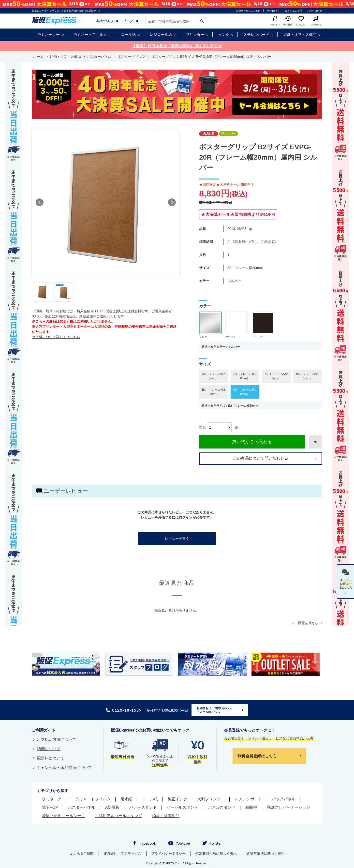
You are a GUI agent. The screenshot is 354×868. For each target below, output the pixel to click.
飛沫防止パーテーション (289, 807)
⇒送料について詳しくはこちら (56, 337)
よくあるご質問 (294, 11)
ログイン (186, 517)
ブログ (128, 21)
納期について (49, 749)
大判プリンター (211, 799)
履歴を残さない (310, 623)
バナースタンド (143, 807)
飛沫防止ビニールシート (63, 816)
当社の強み (104, 21)
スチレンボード (256, 35)
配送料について (51, 758)
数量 (203, 427)
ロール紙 (128, 35)
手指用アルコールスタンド (118, 816)
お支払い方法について (57, 740)
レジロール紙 (161, 35)
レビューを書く (177, 539)
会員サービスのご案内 (248, 11)
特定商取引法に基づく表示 (216, 853)
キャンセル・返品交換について (64, 768)
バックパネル (284, 799)
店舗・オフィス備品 (300, 35)
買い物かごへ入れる (252, 442)
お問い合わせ (315, 11)
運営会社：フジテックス (122, 853)
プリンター (195, 35)
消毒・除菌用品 (166, 816)
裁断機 (251, 807)
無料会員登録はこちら (257, 756)
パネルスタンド (222, 807)
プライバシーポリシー (168, 853)
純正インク (177, 799)
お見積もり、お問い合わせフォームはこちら (214, 710)
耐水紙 (126, 799)
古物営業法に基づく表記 (265, 853)
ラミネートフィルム (90, 35)
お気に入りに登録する (315, 442)
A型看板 (112, 807)
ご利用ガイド (273, 11)
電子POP (50, 807)
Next (172, 202)
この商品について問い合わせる (261, 458)
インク (224, 35)
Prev (40, 202)
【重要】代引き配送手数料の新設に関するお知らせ (177, 46)
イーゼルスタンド (182, 807)
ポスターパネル (82, 807)
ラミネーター (49, 35)
